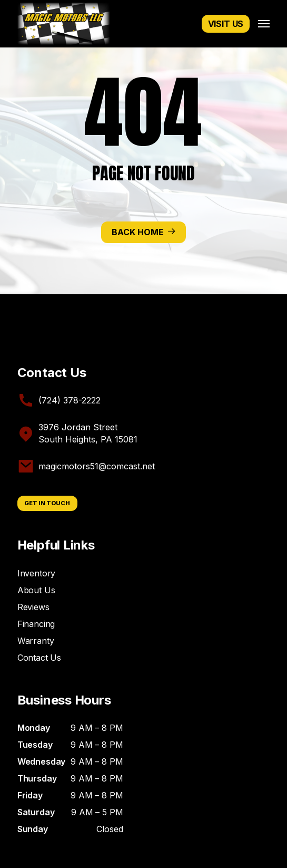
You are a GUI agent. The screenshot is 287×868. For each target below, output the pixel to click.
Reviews (33, 607)
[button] (264, 24)
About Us (36, 590)
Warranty (36, 641)
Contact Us (39, 658)
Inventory (37, 573)
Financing (36, 624)
